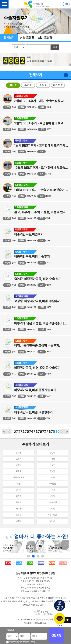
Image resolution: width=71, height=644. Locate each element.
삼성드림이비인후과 (26, 573)
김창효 (19, 471)
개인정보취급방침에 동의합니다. (20, 642)
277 (42, 432)
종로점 (19, 502)
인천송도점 (52, 502)
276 (38, 432)
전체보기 (9, 38)
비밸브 (19, 521)
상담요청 (56, 636)
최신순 (13, 85)
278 (47, 432)
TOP (66, 620)
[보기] (33, 642)
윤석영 (19, 453)
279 (51, 432)
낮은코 (52, 521)
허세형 (52, 459)
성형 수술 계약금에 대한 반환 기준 (35, 591)
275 (34, 432)
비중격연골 (52, 515)
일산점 (19, 496)
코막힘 (52, 509)
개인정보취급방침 (46, 573)
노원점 (52, 496)
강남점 (19, 490)
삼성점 (52, 490)
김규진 (52, 465)
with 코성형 (45, 38)
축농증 (52, 471)
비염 (19, 484)
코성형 (52, 478)
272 (21, 432)
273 (25, 432)
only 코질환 (27, 38)
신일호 (52, 453)
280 (55, 432)
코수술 (19, 515)
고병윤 (19, 465)
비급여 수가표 (44, 588)
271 (16, 432)
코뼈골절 (52, 484)
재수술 (19, 509)
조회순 (43, 85)
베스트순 (58, 85)
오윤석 (19, 459)
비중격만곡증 (19, 478)
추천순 (28, 85)
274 (29, 432)
